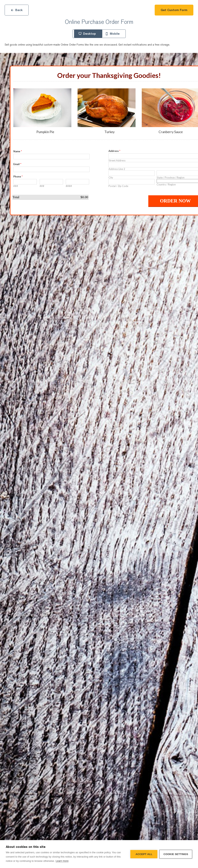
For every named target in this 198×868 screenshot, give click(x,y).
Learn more (62, 861)
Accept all (144, 854)
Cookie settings (176, 854)
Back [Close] (17, 10)
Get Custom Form (174, 10)
